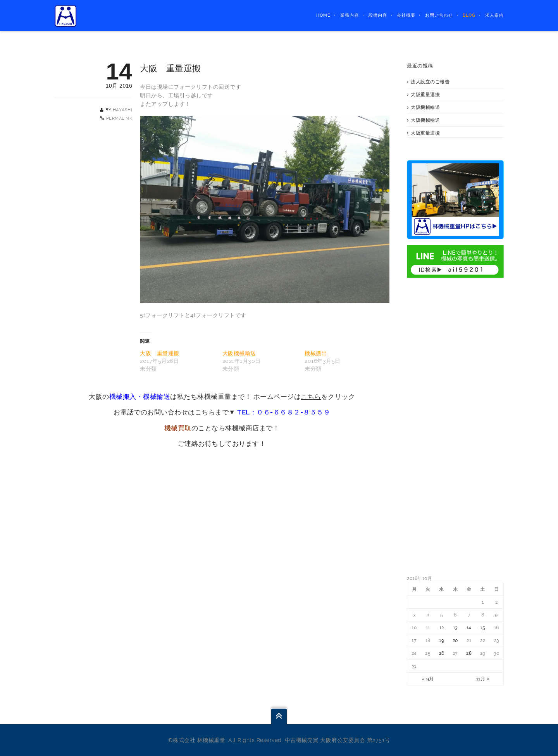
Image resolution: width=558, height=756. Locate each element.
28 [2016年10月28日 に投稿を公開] (469, 653)
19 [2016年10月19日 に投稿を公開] (442, 640)
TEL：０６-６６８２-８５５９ (284, 412)
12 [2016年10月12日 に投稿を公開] (442, 628)
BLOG (469, 15)
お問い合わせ (439, 15)
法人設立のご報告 (430, 82)
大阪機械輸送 (239, 353)
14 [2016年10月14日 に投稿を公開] (469, 628)
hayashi (123, 110)
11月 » (483, 679)
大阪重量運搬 (425, 95)
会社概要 (406, 15)
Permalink (119, 118)
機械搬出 (316, 353)
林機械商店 (242, 428)
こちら (311, 397)
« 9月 (428, 679)
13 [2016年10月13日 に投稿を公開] (455, 628)
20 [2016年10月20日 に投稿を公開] (455, 640)
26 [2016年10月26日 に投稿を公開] (442, 653)
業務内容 (350, 15)
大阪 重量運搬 (160, 353)
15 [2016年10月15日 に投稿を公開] (483, 628)
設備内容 (378, 15)
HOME (323, 15)
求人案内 (494, 15)
